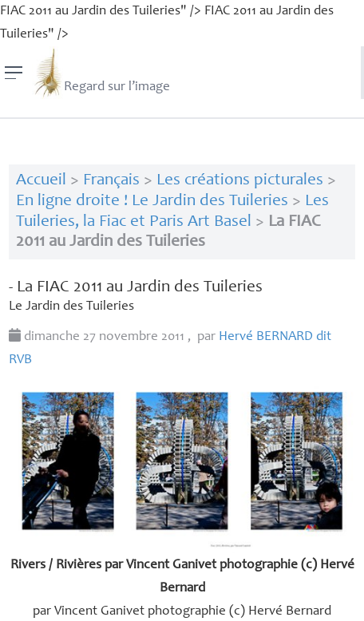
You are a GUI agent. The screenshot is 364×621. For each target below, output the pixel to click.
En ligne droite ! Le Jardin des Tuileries (152, 202)
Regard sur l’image (101, 73)
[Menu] (14, 73)
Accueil (41, 181)
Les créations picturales (240, 181)
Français (111, 181)
